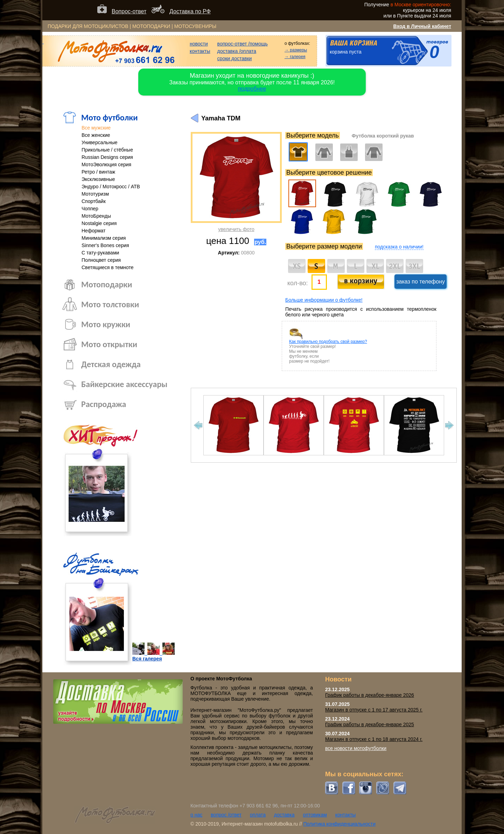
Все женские (96, 135)
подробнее (252, 89)
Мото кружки (106, 324)
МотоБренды (96, 216)
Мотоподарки (107, 284)
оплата (258, 815)
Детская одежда (111, 364)
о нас (196, 815)
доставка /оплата (237, 51)
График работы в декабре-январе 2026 (370, 695)
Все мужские (96, 128)
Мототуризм (95, 194)
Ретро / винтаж (98, 172)
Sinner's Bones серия (105, 245)
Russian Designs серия (107, 157)
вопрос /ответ (226, 815)
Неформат (94, 231)
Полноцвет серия (101, 260)
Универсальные (100, 142)
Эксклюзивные (98, 179)
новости (199, 44)
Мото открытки (109, 344)
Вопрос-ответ (129, 11)
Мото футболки (110, 117)
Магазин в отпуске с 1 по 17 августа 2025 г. (374, 710)
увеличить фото (236, 229)
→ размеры (296, 50)
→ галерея (295, 57)
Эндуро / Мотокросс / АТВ (111, 187)
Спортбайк (94, 201)
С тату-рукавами (100, 253)
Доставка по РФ (190, 11)
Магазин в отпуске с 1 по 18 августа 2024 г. (374, 739)
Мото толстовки (110, 304)
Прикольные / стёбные (107, 150)
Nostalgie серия (99, 223)
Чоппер (90, 209)
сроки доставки (235, 58)
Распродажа (104, 404)
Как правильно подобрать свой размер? (328, 342)
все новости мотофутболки (356, 748)
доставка (284, 815)
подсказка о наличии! (399, 247)
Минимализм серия (104, 238)
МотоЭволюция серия (106, 164)
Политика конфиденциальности (339, 824)
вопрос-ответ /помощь (243, 44)
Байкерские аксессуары (124, 384)
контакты (200, 51)
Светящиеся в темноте (108, 267)
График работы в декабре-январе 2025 (370, 724)
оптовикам (315, 815)
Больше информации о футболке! (324, 300)
